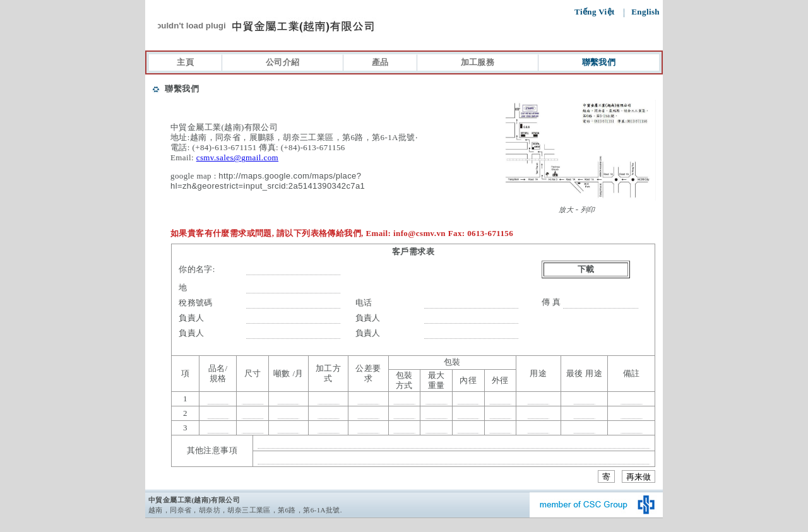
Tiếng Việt (596, 12)
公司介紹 (283, 62)
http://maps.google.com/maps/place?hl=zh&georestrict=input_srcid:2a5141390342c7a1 (268, 181)
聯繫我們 (599, 62)
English (645, 12)
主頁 (185, 62)
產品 (380, 62)
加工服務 (478, 62)
